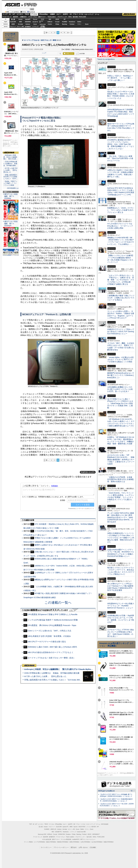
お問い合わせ (83, 847)
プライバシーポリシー (61, 847)
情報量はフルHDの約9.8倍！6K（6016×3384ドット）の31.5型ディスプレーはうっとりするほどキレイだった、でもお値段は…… (121, 241)
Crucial (57, 22)
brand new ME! (82, 832)
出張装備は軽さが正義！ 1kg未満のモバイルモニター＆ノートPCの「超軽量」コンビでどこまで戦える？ (121, 619)
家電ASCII (23, 17)
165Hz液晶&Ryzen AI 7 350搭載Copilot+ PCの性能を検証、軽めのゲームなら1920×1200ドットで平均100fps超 (121, 113)
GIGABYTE (35, 22)
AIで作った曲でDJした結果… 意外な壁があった (45, 676)
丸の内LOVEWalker (97, 842)
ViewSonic (72, 22)
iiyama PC (66, 827)
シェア (44, 53)
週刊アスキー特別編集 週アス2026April (11, 224)
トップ (5, 14)
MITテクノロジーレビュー (88, 839)
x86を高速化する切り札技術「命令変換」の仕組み (49, 636)
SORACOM (61, 834)
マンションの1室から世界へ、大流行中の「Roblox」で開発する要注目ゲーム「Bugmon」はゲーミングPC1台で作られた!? (121, 315)
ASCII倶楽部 (129, 14)
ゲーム (97, 14)
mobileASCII (76, 839)
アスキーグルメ (33, 17)
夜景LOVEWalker (74, 842)
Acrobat (20, 24)
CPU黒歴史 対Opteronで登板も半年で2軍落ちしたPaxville (53, 614)
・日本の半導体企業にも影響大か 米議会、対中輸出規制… (10, 164)
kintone (28, 24)
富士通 (13, 19)
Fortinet (72, 24)
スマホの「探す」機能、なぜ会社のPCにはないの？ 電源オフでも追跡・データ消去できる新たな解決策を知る (121, 346)
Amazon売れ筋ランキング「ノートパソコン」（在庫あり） (10, 37)
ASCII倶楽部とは (13, 188)
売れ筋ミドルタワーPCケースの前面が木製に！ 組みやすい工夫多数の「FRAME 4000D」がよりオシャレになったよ (121, 95)
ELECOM (13, 22)
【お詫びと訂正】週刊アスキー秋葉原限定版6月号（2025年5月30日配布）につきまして (116, 800)
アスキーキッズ (7, 17)
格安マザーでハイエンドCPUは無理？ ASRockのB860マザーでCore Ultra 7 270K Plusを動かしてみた (121, 127)
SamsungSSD (41, 22)
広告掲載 (93, 847)
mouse (20, 19)
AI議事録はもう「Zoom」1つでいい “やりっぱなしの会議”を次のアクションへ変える (121, 210)
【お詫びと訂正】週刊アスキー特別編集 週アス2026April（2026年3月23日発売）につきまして (116, 795)
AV (71, 14)
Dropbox (50, 24)
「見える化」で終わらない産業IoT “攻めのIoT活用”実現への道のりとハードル (120, 158)
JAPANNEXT (28, 27)
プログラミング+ (62, 17)
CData (57, 24)
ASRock (50, 22)
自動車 (52, 14)
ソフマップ (35, 27)
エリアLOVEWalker (40, 842)
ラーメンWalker (29, 842)
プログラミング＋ (80, 837)
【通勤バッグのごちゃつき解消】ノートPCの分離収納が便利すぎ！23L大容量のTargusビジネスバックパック (121, 259)
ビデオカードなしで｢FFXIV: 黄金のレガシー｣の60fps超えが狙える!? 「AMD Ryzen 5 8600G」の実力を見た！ (121, 633)
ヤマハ (79, 24)
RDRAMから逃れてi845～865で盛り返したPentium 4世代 (52, 647)
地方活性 (75, 17)
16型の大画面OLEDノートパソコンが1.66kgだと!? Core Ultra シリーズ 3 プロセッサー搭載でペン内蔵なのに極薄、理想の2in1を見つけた (121, 538)
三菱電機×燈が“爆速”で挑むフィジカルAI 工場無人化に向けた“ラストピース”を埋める (121, 298)
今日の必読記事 (47, 839)
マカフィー (13, 27)
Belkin (79, 22)
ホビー (59, 14)
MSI (50, 19)
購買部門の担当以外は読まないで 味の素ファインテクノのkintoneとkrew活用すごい (121, 375)
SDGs (70, 17)
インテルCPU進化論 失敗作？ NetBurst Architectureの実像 (53, 620)
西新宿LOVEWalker (63, 842)
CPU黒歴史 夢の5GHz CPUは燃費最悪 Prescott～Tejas (52, 625)
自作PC (66, 14)
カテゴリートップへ (88, 472)
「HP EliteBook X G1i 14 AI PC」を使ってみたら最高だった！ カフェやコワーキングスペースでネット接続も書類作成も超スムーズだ (121, 422)
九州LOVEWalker (85, 842)
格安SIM (15, 17)
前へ (47, 33)
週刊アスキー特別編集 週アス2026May (11, 196)
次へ (69, 33)
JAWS (13, 24)
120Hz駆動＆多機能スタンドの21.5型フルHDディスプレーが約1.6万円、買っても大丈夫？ (120, 389)
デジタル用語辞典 (66, 839)
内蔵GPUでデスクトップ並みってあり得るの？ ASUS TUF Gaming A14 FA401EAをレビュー (121, 332)
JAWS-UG (53, 829)
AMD (21, 22)
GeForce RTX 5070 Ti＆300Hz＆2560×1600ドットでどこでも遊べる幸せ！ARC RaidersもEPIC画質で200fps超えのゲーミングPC (121, 191)
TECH (27, 14)
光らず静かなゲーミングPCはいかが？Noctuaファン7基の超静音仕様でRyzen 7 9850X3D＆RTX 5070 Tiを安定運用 (120, 587)
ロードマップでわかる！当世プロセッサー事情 (40, 40)
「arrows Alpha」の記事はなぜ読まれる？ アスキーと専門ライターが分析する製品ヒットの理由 (120, 360)
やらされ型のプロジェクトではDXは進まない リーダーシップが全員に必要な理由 (120, 226)
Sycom (35, 19)
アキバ (75, 14)
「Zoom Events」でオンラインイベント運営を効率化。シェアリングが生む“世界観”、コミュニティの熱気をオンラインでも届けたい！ (121, 497)
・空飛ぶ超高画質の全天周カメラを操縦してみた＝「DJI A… (11, 177)
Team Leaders (70, 837)
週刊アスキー (42, 17)
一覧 (60, 54)
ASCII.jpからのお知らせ (106, 791)
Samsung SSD (42, 834)
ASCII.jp (12, 5)
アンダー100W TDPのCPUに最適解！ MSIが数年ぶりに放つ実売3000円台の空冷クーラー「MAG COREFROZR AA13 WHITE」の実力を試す (121, 517)
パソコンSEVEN (43, 19)
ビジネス (20, 14)
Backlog (65, 24)
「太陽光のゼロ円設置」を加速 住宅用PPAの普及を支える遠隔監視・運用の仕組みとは (121, 479)
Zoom (87, 24)
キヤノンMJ (20, 27)
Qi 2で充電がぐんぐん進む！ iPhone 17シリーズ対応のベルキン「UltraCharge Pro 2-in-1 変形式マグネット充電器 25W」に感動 (120, 403)
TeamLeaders (52, 17)
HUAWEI (65, 22)
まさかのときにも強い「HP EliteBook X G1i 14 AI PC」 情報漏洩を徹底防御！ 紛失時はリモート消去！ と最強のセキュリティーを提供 (121, 459)
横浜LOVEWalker (51, 842)
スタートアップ (89, 14)
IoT (14, 14)
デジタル (29, 5)
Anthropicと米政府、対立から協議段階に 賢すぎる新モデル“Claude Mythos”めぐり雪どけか (65, 669)
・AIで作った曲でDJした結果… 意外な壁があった (10, 170)
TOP (30, 824)
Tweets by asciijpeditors (106, 59)
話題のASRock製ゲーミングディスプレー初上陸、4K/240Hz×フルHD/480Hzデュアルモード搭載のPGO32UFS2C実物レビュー (121, 553)
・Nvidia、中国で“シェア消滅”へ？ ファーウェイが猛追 (10, 183)
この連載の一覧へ (58, 603)
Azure (35, 24)
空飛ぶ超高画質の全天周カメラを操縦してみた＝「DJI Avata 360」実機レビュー (59, 680)
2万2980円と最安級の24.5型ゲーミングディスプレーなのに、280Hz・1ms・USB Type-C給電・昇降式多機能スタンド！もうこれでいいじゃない (121, 144)
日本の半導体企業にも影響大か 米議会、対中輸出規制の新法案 (52, 673)
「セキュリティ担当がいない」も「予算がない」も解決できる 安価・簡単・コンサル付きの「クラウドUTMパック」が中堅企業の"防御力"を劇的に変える (121, 280)
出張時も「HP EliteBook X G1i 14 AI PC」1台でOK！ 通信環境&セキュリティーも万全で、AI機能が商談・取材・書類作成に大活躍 (121, 440)
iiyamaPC (28, 19)
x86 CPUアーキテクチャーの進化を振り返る (47, 642)
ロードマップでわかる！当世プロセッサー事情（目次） (51, 658)
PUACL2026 (82, 17)
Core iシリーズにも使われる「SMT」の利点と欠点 (49, 631)
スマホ (81, 14)
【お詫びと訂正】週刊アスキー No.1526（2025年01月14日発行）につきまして (117, 805)
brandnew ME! (43, 27)
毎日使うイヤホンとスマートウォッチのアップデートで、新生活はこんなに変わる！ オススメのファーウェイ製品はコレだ (121, 571)
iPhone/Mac (44, 14)
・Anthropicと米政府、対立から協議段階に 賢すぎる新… (10, 157)
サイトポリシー (46, 847)
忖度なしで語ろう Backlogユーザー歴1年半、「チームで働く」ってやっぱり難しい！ (120, 78)
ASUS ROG (28, 22)
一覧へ (132, 791)
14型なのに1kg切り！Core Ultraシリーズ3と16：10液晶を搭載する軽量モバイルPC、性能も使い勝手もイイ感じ (120, 173)
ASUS (57, 19)
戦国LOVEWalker (109, 842)
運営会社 (74, 847)
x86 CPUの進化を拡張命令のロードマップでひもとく (51, 652)
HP (65, 19)
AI (10, 14)
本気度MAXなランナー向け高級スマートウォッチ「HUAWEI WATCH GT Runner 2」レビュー (121, 606)
